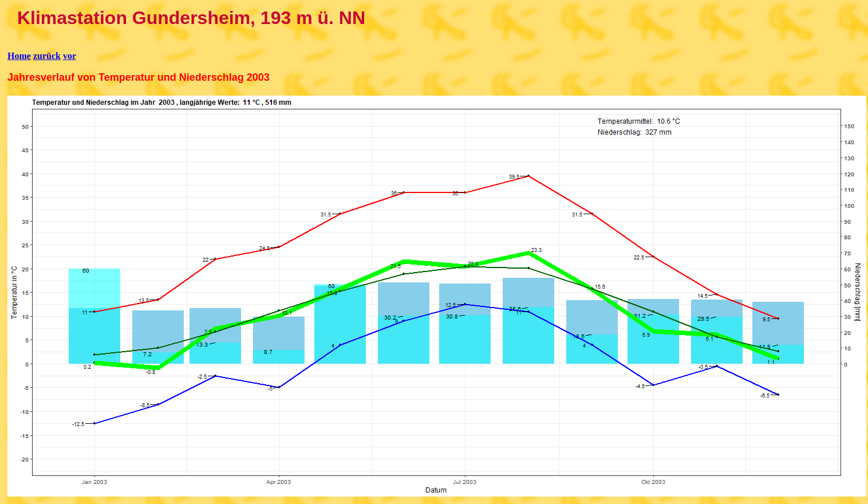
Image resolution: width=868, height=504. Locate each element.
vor (70, 56)
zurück (47, 56)
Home (19, 56)
